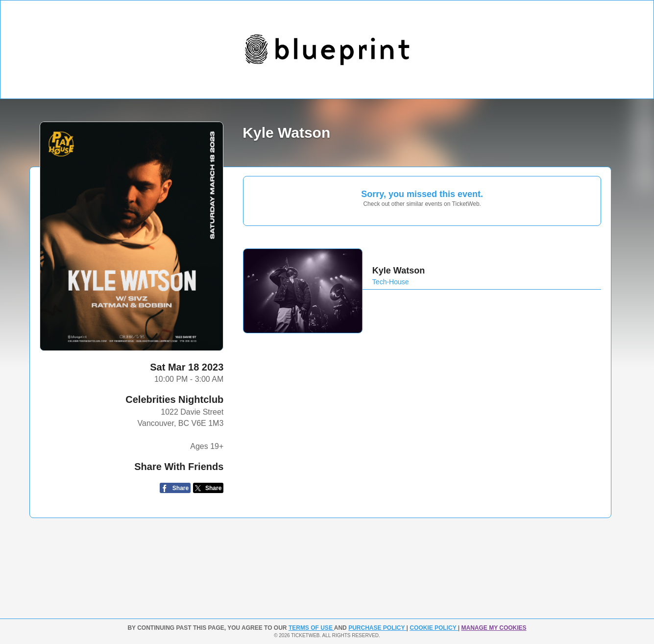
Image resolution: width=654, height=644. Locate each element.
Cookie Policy (434, 628)
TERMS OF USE (311, 628)
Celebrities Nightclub (174, 399)
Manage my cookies (494, 628)
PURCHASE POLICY (377, 628)
